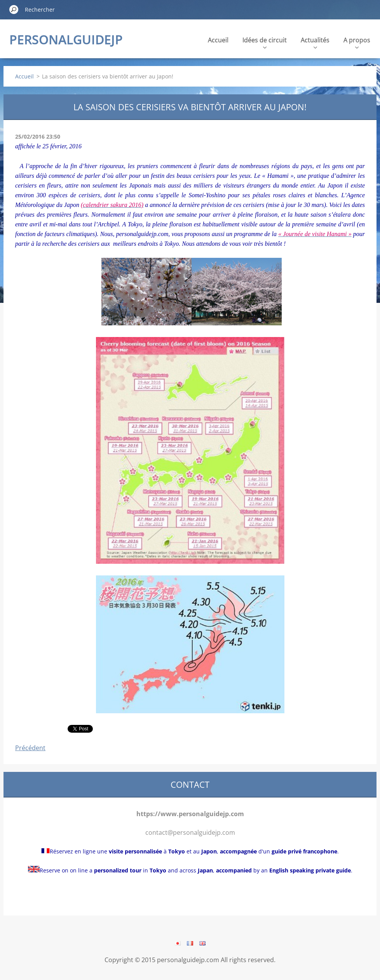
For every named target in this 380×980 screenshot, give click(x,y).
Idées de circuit (265, 42)
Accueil (218, 40)
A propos (357, 42)
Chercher (14, 9)
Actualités (315, 42)
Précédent (30, 748)
